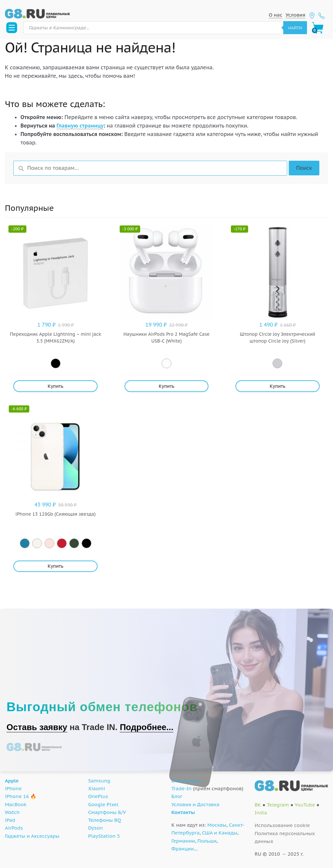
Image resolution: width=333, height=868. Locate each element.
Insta (261, 813)
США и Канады (220, 833)
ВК (258, 805)
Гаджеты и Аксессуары (32, 836)
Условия (295, 15)
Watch (12, 812)
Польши (207, 841)
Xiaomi (97, 788)
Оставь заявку (37, 727)
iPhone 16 (17, 796)
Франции (183, 849)
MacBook (16, 804)
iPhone (13, 788)
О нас (275, 15)
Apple (12, 781)
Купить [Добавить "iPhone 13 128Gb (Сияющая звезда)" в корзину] (56, 566)
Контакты (183, 812)
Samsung (99, 781)
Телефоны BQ (105, 820)
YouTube (305, 805)
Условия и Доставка (195, 804)
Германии (183, 841)
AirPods (14, 828)
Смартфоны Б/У (107, 812)
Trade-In (181, 788)
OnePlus (98, 796)
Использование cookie (282, 825)
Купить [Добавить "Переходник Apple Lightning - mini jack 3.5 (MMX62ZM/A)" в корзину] (56, 386)
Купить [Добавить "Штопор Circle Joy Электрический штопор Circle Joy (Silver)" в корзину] (277, 386)
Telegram (278, 805)
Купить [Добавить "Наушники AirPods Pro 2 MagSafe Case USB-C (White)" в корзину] (166, 386)
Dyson (95, 828)
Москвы (217, 825)
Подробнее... (147, 727)
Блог (177, 796)
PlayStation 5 (104, 836)
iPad (10, 820)
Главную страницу (80, 126)
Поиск (304, 168)
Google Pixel (103, 804)
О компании (186, 781)
